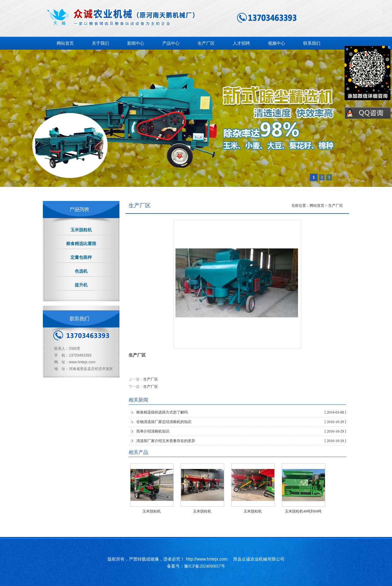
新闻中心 (136, 43)
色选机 (81, 271)
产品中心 (171, 43)
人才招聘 (241, 43)
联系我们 (312, 43)
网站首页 (65, 43)
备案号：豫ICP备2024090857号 (196, 566)
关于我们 (100, 43)
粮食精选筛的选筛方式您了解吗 (241, 412)
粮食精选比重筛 (81, 244)
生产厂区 (206, 43)
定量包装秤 (81, 257)
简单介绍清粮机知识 (241, 431)
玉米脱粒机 (152, 511)
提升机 (81, 285)
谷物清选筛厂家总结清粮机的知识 (241, 422)
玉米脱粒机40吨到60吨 (303, 511)
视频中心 (277, 43)
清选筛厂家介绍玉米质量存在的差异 (241, 441)
